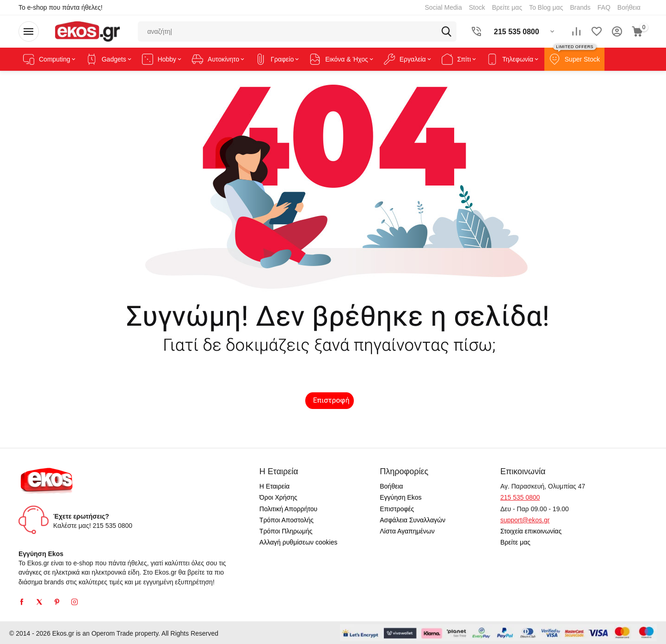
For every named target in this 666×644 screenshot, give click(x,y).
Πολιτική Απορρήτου (288, 509)
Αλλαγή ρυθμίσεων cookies (299, 542)
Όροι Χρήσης (278, 497)
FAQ (604, 7)
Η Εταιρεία (274, 486)
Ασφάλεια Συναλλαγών (413, 520)
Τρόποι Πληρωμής (286, 531)
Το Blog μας (546, 7)
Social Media (444, 7)
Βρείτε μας (507, 7)
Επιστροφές (397, 509)
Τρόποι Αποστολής (287, 520)
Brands (580, 7)
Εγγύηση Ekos (401, 497)
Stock (477, 7)
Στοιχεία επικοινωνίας (531, 531)
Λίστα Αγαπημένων (407, 531)
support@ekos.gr (525, 520)
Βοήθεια (629, 7)
